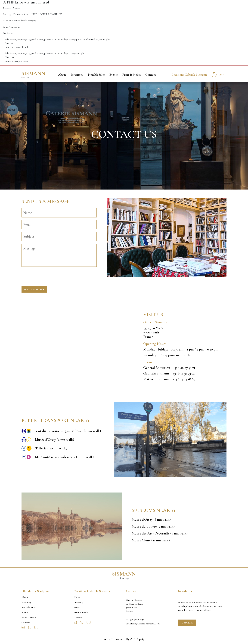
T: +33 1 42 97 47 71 (135, 620)
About (62, 75)
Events (114, 75)
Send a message (34, 289)
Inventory (77, 75)
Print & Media (132, 75)
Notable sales (96, 75)
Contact (151, 75)
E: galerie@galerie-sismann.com (143, 624)
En (220, 75)
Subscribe (187, 623)
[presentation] (46, 275)
